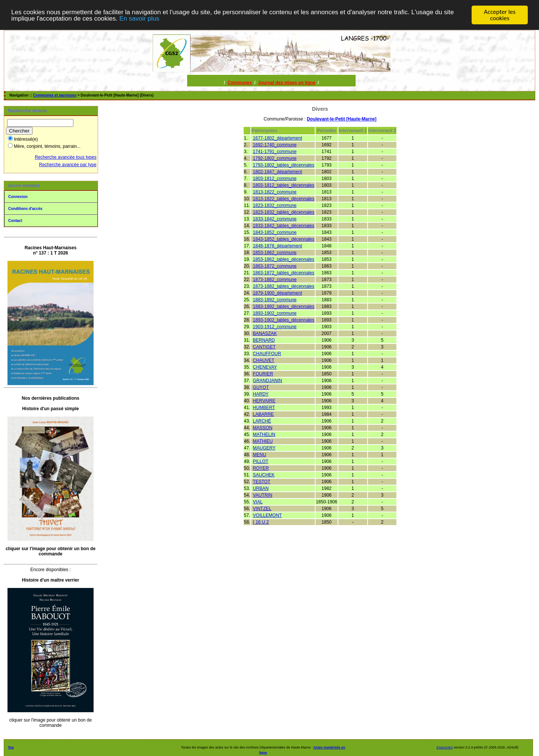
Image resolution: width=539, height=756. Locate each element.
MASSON (263, 427)
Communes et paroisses (55, 95)
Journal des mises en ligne (287, 82)
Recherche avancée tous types (66, 157)
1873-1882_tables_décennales (284, 286)
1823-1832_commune (275, 205)
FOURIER (263, 374)
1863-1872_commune (275, 266)
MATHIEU (263, 441)
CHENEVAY (265, 367)
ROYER (261, 468)
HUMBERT (264, 407)
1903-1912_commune (275, 326)
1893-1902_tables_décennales (284, 320)
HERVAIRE (264, 400)
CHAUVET (264, 360)
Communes (240, 82)
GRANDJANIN (268, 380)
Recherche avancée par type (68, 164)
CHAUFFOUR (267, 353)
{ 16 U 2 (261, 522)
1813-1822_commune (275, 192)
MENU (260, 454)
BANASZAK (265, 333)
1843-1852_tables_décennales (284, 239)
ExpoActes (444, 747)
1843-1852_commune (275, 232)
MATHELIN (264, 434)
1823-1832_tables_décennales (284, 212)
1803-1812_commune (275, 178)
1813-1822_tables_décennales (284, 198)
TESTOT (261, 481)
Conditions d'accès (25, 208)
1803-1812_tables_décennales (284, 185)
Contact (15, 220)
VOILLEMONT (267, 515)
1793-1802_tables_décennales (284, 165)
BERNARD (264, 340)
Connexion (18, 196)
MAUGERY (264, 448)
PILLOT (261, 461)
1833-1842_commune (275, 219)
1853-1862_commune (275, 252)
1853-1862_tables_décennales (284, 259)
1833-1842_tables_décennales (284, 225)
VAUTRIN (263, 495)
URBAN (261, 488)
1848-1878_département (278, 246)
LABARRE (264, 414)
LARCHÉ (262, 421)
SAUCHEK (264, 475)
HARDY (261, 394)
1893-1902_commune (275, 313)
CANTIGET (264, 347)
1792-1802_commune (275, 158)
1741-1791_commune (275, 151)
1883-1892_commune (275, 299)
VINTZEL (262, 508)
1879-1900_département (278, 293)
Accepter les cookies (500, 15)
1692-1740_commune (275, 144)
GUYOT (261, 387)
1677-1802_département (278, 138)
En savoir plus (139, 18)
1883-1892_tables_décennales (284, 306)
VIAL (258, 502)
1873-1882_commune (275, 279)
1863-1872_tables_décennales (284, 272)
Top (11, 747)
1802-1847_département (278, 171)
